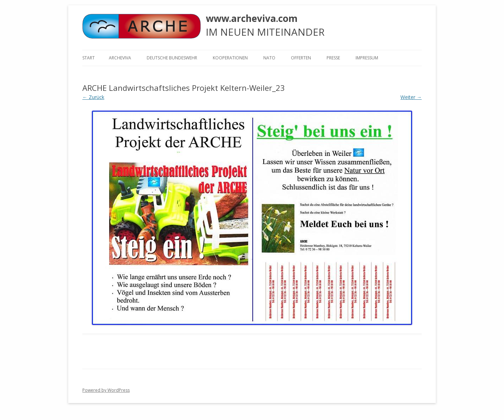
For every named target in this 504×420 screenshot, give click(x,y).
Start (89, 58)
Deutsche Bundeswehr (172, 58)
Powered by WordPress (106, 390)
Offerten (301, 58)
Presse (333, 58)
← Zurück (93, 97)
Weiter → (411, 97)
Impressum (367, 58)
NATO (269, 58)
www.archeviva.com (252, 18)
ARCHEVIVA (120, 58)
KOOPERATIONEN (230, 58)
